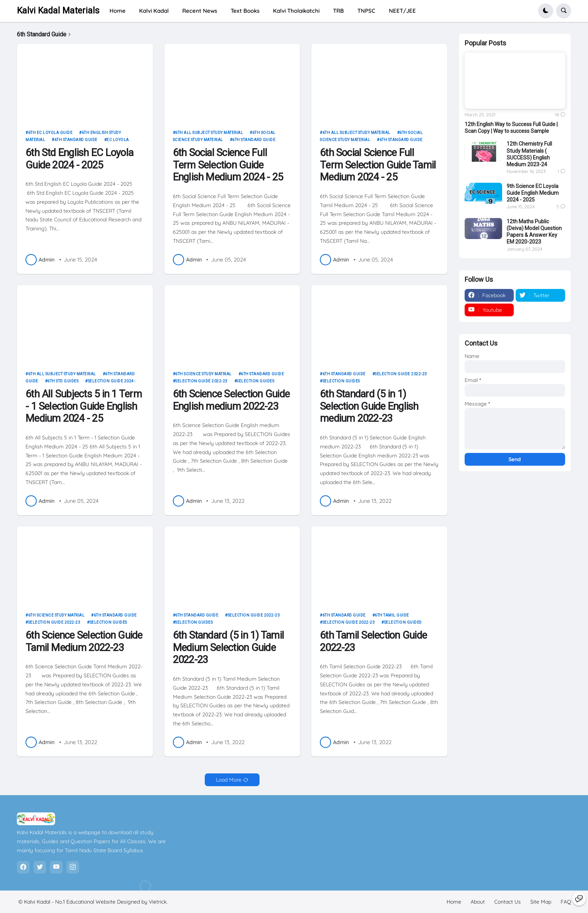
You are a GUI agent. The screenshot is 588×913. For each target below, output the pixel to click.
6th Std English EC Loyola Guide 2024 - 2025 (79, 159)
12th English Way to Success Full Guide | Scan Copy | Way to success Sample (511, 128)
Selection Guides (255, 381)
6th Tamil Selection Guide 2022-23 (373, 642)
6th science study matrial (203, 374)
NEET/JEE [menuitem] (402, 11)
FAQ (566, 902)
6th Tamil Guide (392, 615)
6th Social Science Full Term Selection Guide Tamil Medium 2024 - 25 (378, 165)
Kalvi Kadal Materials (58, 11)
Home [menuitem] (118, 11)
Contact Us (508, 902)
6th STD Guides (63, 381)
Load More (229, 780)
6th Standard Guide (76, 140)
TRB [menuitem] (338, 11)
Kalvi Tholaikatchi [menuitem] (296, 11)
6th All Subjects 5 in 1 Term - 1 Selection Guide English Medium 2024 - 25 (84, 406)
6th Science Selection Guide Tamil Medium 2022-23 (84, 642)
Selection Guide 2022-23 (201, 381)
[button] (546, 11)
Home (454, 902)
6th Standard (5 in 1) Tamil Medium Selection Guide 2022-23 (229, 648)
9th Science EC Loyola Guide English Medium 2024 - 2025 (533, 193)
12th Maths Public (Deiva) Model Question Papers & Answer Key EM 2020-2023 (534, 232)
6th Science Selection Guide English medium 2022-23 (231, 400)
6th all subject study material (209, 133)
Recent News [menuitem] (200, 11)
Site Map (541, 902)
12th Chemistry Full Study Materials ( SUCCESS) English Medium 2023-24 (529, 154)
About (478, 902)
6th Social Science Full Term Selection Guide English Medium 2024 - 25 (228, 165)
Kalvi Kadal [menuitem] (154, 11)
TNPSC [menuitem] (366, 11)
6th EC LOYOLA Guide (50, 133)
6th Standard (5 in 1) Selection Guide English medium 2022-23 (369, 406)
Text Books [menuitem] (245, 11)
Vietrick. (158, 902)
